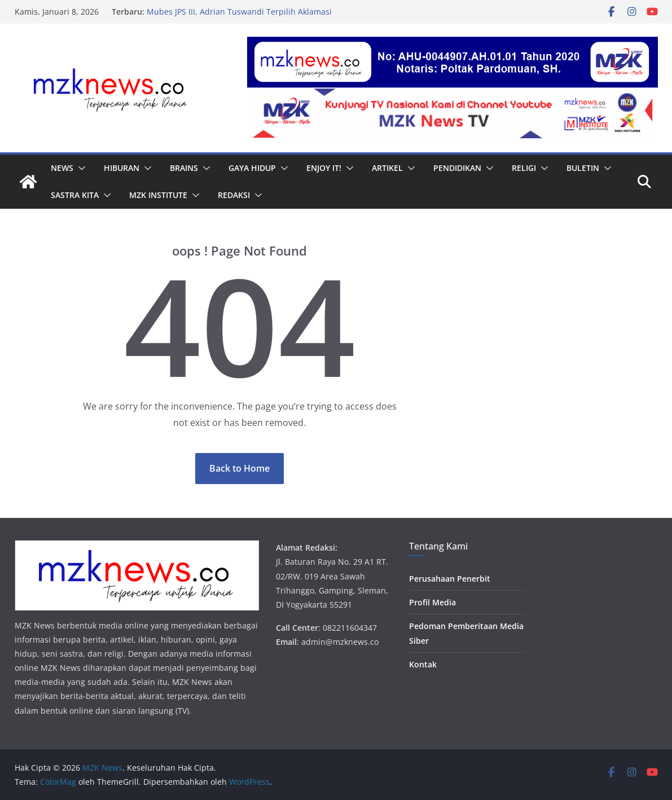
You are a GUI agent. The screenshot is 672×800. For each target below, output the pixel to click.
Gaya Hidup (252, 168)
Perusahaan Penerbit (450, 579)
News (62, 168)
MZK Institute (158, 195)
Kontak (423, 664)
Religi (524, 168)
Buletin (583, 168)
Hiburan (122, 168)
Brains (184, 168)
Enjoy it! (324, 168)
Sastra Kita (75, 195)
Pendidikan (457, 168)
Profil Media (432, 602)
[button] (80, 168)
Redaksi (234, 195)
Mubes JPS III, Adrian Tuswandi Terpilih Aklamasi (239, 12)
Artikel (387, 168)
